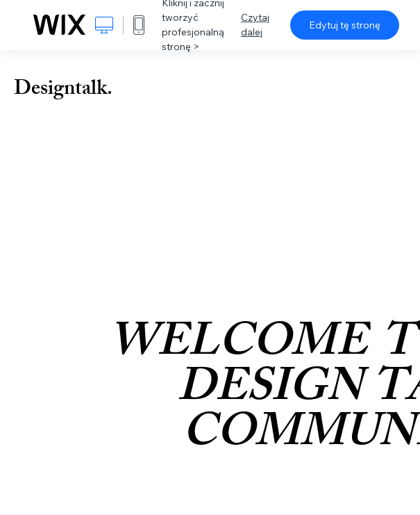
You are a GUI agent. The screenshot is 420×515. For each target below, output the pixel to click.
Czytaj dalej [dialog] (255, 25)
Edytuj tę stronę (345, 25)
